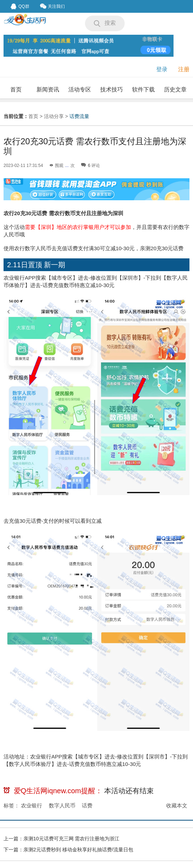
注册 (184, 69)
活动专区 (80, 89)
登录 (162, 69)
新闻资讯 (48, 89)
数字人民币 (62, 805)
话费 (87, 805)
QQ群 (20, 6)
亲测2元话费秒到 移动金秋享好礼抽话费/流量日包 (78, 850)
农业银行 (32, 805)
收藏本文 (177, 805)
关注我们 (52, 6)
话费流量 (79, 116)
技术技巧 (112, 89)
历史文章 (175, 89)
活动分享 (54, 116)
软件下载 (143, 89)
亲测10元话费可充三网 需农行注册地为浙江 (71, 839)
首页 (16, 89)
